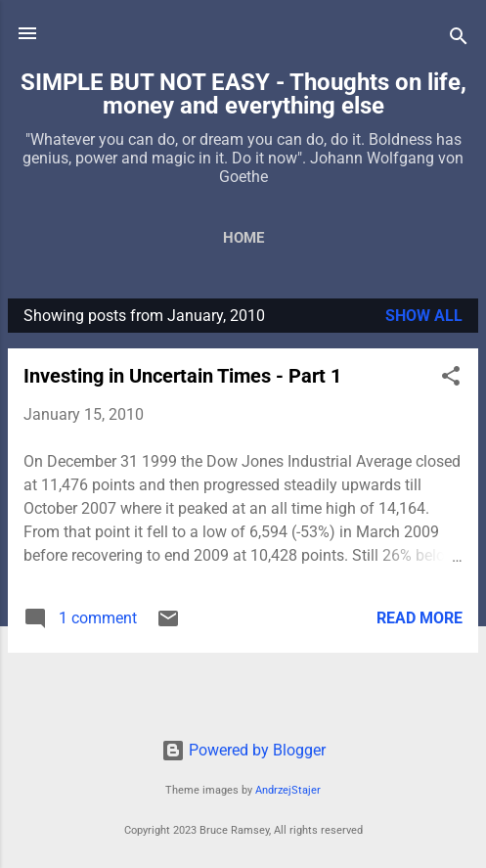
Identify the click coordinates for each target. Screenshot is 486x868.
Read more (420, 618)
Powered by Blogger (243, 750)
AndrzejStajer (288, 790)
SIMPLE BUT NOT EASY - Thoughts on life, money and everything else (243, 94)
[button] (451, 379)
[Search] (459, 40)
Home (243, 238)
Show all (424, 316)
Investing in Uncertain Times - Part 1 (182, 376)
